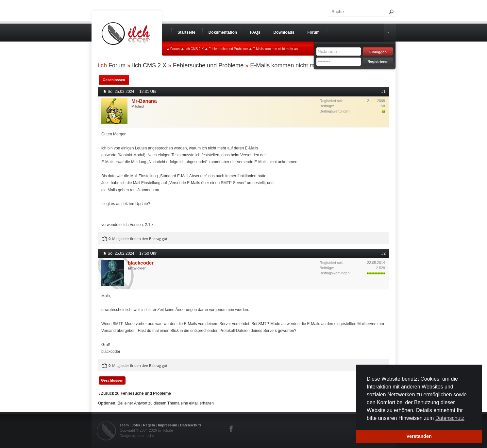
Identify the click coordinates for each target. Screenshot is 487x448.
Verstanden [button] (419, 436)
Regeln (149, 425)
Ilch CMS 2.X (194, 49)
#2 (384, 253)
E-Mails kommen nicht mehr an (275, 49)
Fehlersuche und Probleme (228, 49)
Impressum (168, 425)
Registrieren (378, 61)
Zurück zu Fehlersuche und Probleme (136, 393)
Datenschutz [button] (450, 418)
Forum (175, 49)
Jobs (136, 425)
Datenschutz (191, 425)
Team (124, 425)
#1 (384, 92)
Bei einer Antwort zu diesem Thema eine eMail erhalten (166, 403)
